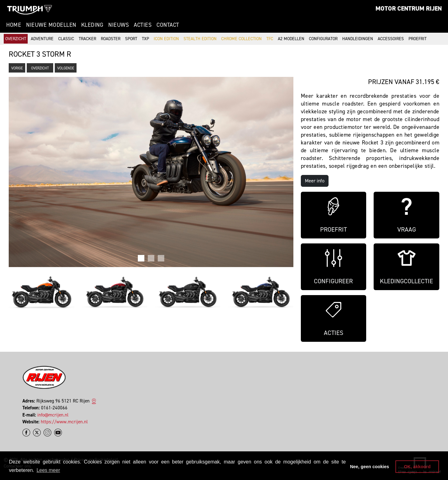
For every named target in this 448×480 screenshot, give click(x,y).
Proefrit (418, 39)
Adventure (42, 39)
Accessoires (391, 39)
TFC (270, 39)
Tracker (87, 39)
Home (14, 25)
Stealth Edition (200, 39)
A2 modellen (291, 39)
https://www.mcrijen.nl (64, 422)
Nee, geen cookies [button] (370, 467)
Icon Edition (166, 39)
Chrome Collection (241, 39)
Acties (143, 25)
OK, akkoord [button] (417, 467)
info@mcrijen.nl (53, 415)
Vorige (17, 68)
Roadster (111, 39)
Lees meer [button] (48, 470)
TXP (145, 39)
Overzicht (16, 39)
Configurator (323, 39)
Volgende (66, 68)
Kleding (92, 25)
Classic (66, 39)
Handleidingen (358, 39)
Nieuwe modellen (51, 25)
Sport (131, 39)
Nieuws (119, 25)
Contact (168, 25)
